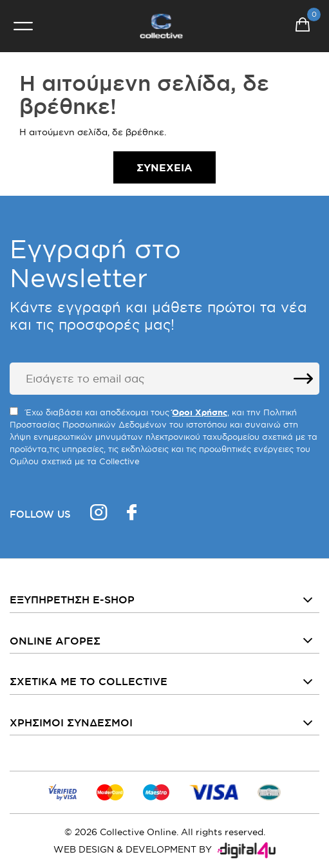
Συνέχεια (164, 167)
